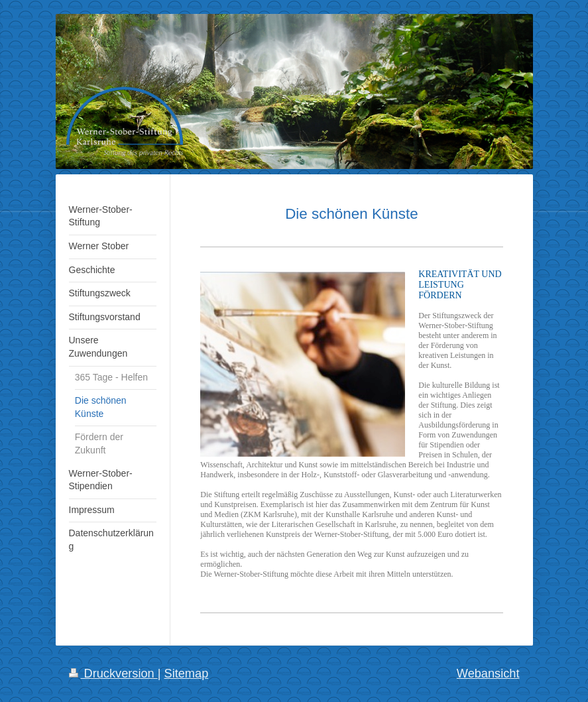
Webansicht (488, 673)
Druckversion (113, 673)
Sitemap (187, 673)
